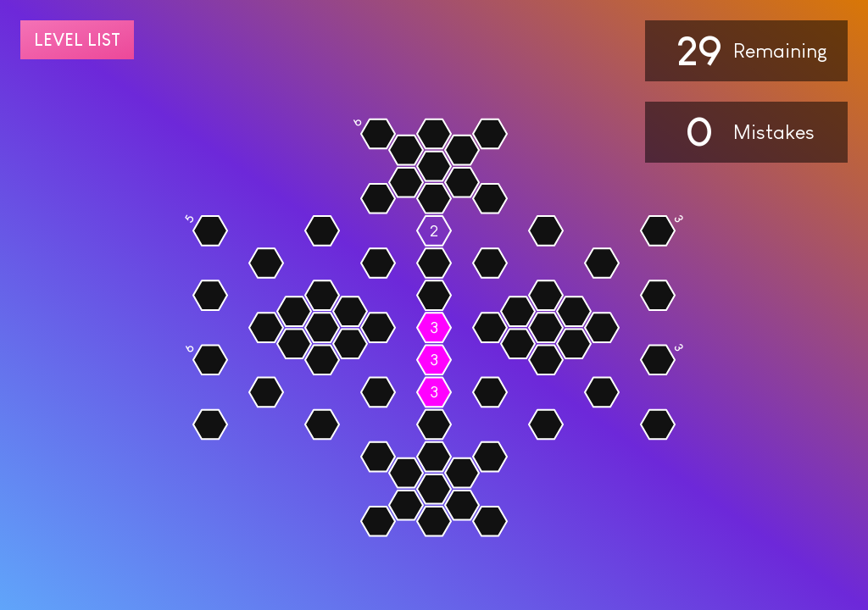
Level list (77, 40)
